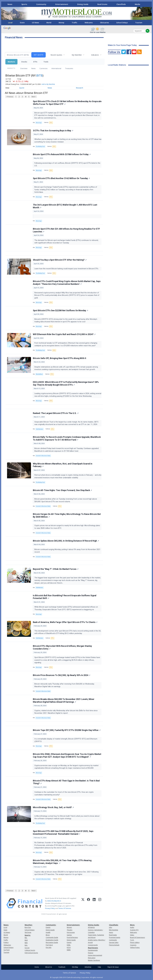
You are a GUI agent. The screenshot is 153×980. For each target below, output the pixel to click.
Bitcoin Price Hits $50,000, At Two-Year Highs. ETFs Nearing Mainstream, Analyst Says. (62, 862)
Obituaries (104, 23)
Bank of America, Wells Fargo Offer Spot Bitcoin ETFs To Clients (65, 622)
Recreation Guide (52, 942)
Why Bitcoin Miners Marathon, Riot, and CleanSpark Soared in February (63, 465)
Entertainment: (73, 925)
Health (48, 932)
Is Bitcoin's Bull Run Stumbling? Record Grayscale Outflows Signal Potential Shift (65, 597)
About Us (49, 967)
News (10, 4)
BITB (40, 75)
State (22, 23)
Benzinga (39, 123)
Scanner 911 (134, 930)
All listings (91, 927)
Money (61, 23)
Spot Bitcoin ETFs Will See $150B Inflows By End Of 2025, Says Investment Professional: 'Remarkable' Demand (63, 833)
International (56, 68)
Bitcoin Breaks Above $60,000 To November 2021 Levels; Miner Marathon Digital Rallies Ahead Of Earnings (64, 701)
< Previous (10, 97)
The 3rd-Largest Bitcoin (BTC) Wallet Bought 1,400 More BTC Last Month (65, 206)
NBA (26, 943)
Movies (69, 927)
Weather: (29, 925)
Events (48, 927)
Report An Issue (113, 967)
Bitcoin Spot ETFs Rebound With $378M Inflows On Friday (62, 154)
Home (37, 967)
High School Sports (31, 953)
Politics (6, 942)
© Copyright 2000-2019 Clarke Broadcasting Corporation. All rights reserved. (77, 977)
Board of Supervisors (137, 937)
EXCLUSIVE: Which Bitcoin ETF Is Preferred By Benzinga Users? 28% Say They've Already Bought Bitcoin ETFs (66, 383)
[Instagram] (100, 903)
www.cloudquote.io (54, 901)
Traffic (74, 23)
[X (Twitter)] (83, 903)
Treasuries (69, 68)
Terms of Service (69, 973)
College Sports (30, 950)
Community (41, 4)
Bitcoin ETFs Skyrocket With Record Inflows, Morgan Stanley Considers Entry (62, 647)
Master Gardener (94, 960)
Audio (132, 927)
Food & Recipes (72, 937)
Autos (111, 932)
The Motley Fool (40, 146)
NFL (26, 938)
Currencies (44, 68)
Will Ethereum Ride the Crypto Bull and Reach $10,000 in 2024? (64, 334)
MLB (26, 940)
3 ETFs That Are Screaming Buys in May (53, 131)
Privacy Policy (50, 908)
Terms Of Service (65, 908)
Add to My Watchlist (48, 84)
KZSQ (69, 948)
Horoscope (71, 932)
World (49, 23)
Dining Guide (83, 4)
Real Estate (102, 4)
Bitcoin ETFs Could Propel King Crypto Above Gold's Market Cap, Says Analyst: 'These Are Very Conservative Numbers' (67, 283)
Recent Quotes (56, 55)
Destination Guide (52, 940)
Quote (22, 88)
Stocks (24, 62)
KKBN (69, 950)
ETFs (35, 62)
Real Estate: (93, 948)
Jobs (111, 927)
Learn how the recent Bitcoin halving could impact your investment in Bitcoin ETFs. (67, 269)
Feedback (62, 967)
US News (35, 23)
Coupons (133, 945)
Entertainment (62, 4)
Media (137, 4)
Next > (34, 97)
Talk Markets (40, 429)
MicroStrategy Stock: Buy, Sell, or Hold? (53, 807)
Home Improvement (95, 955)
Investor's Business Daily (43, 456)
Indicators (95, 55)
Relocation (92, 958)
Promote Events (115, 937)
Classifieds (121, 4)
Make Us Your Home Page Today (122, 45)
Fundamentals (93, 950)
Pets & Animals (114, 945)
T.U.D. (132, 940)
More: (132, 925)
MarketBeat (39, 374)
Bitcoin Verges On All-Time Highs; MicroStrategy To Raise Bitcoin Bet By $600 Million (67, 515)
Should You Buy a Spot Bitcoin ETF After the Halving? (60, 260)
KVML (69, 945)
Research (79, 88)
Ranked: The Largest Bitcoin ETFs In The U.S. (56, 413)
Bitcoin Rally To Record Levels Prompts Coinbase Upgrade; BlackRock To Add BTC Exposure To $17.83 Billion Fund (67, 438)
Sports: (28, 935)
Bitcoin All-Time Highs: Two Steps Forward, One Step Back (62, 490)
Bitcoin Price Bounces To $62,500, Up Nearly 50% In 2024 (62, 675)
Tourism (139, 23)
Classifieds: (114, 925)
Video (132, 935)
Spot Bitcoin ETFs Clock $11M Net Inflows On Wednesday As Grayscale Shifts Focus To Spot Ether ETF (67, 103)
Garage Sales (114, 942)
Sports (24, 4)
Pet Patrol (49, 945)
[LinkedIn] (94, 903)
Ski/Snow (28, 932)
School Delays (122, 23)
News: (6, 925)
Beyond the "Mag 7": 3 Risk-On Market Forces (56, 569)
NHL (26, 945)
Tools (46, 62)
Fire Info (49, 948)
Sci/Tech (7, 950)
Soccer (27, 948)
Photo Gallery (135, 942)
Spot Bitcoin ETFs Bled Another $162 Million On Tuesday (61, 178)
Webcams (89, 23)
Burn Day (28, 927)
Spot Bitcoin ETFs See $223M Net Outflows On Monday (60, 311)
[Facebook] (89, 903)
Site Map (75, 967)
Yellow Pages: (135, 948)
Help (99, 967)
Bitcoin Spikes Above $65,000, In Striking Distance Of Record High (66, 541)
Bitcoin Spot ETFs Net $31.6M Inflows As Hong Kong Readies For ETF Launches (66, 230)
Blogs (48, 935)
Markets (11, 62)
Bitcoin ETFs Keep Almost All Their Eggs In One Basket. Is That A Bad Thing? (66, 782)
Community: (51, 925)
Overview (24, 68)
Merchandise (114, 930)
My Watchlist (77, 55)
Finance (91, 953)
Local (10, 23)
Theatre (70, 930)
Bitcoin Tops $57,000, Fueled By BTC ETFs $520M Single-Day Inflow (67, 730)
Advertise (88, 967)
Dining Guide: (94, 925)
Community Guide (52, 937)
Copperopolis (93, 945)
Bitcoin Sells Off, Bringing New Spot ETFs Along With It (60, 358)
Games (69, 935)
